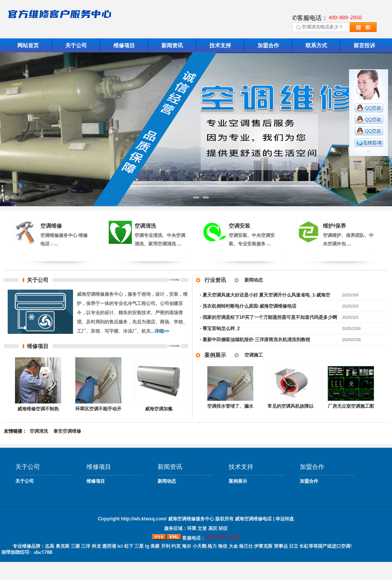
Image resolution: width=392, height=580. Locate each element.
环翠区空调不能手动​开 (98, 409)
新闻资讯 (172, 45)
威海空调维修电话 (253, 519)
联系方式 (316, 45)
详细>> (162, 331)
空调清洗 (145, 226)
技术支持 (220, 45)
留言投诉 (364, 45)
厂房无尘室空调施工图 (351, 406)
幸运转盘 (285, 519)
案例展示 (215, 355)
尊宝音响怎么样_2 (221, 328)
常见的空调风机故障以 (291, 406)
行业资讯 (215, 280)
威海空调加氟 (159, 409)
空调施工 (254, 355)
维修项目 (124, 45)
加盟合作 (268, 45)
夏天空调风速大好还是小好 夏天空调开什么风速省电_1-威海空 (267, 295)
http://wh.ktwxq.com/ (144, 519)
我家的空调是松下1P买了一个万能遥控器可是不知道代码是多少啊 (270, 317)
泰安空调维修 (67, 431)
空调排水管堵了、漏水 (230, 406)
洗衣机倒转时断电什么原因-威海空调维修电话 (249, 306)
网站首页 (28, 45)
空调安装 (239, 226)
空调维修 (51, 226)
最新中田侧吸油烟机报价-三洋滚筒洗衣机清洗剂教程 (256, 340)
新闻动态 (254, 280)
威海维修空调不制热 (38, 409)
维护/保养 (334, 226)
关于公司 (76, 45)
